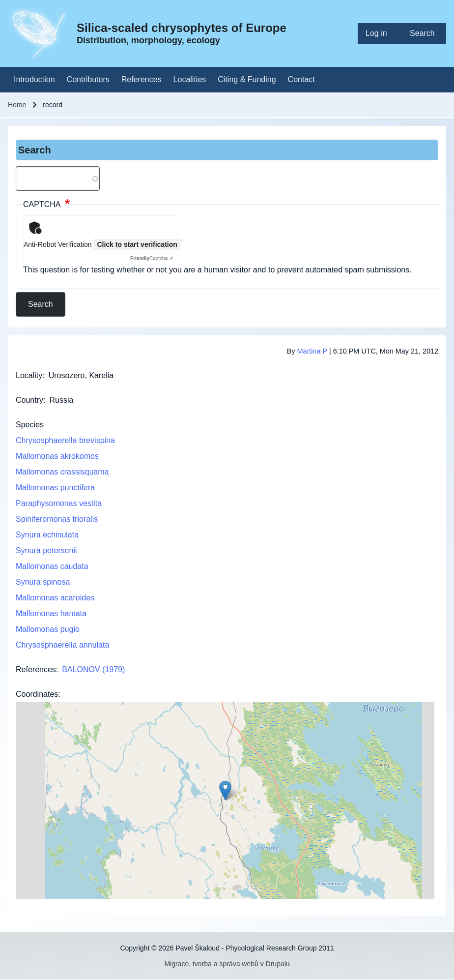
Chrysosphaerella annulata (62, 645)
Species (30, 425)
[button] (225, 790)
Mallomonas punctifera (55, 488)
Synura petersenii (46, 550)
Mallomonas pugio (48, 629)
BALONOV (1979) (93, 669)
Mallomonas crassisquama (62, 472)
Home (17, 105)
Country (29, 400)
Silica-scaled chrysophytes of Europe (182, 28)
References (36, 669)
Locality (29, 375)
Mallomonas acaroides (55, 598)
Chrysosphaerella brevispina (65, 440)
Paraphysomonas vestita (59, 503)
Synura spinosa (43, 582)
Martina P (312, 351)
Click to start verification (137, 244)
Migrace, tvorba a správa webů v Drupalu (227, 964)
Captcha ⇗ (152, 258)
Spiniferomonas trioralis (57, 519)
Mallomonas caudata (52, 566)
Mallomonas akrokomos (57, 456)
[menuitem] (380, 33)
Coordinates (37, 694)
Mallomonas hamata (51, 613)
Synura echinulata (47, 535)
